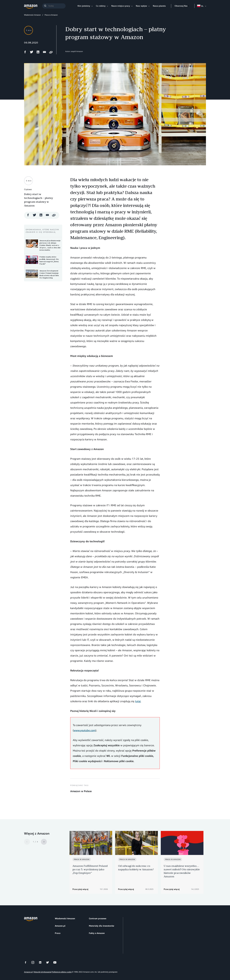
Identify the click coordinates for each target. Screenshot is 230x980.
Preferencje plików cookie (62, 967)
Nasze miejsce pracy (121, 6)
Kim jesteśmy (84, 6)
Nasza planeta (159, 6)
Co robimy (101, 6)
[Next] (44, 842)
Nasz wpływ (141, 6)
